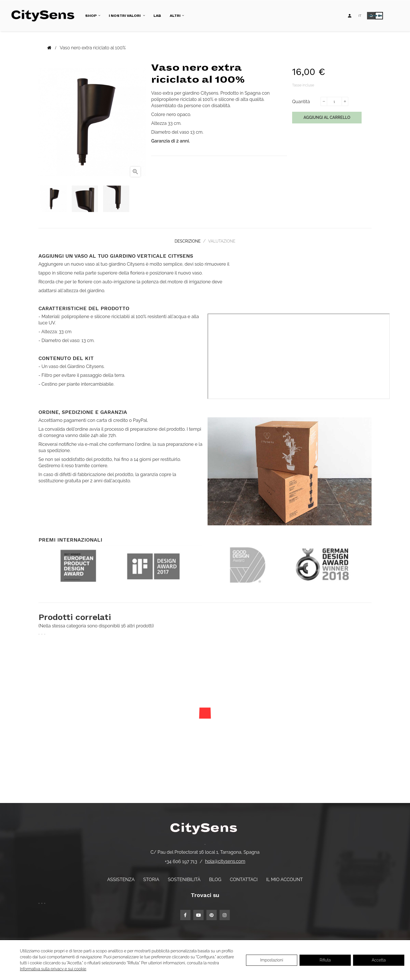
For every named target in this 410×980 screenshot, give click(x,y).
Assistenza (121, 877)
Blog (215, 877)
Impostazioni (272, 960)
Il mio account (285, 877)
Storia (151, 877)
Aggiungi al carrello (327, 117)
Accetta (379, 960)
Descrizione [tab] (186, 240)
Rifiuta (325, 960)
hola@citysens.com (225, 859)
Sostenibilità (184, 877)
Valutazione (224, 240)
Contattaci (244, 877)
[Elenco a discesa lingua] (360, 16)
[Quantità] (334, 101)
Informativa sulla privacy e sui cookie (53, 969)
